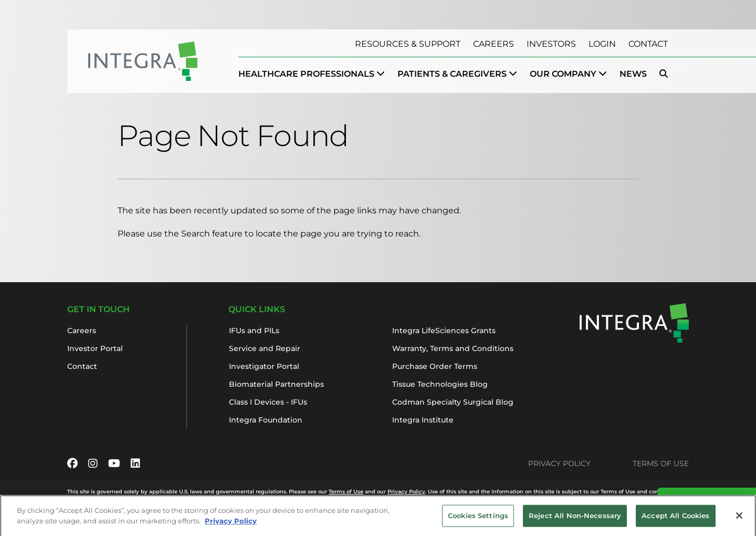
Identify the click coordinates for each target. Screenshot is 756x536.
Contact (648, 44)
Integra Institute (423, 420)
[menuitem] (312, 74)
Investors (551, 44)
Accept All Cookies (675, 519)
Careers (493, 44)
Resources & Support (408, 44)
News (633, 74)
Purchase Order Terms (435, 366)
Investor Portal (95, 348)
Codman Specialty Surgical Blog (453, 402)
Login (602, 44)
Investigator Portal (264, 366)
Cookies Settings (478, 519)
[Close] (739, 519)
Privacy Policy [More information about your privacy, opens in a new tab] (231, 524)
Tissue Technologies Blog (440, 384)
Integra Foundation (266, 420)
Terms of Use (661, 463)
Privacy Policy (559, 463)
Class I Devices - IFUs (268, 402)
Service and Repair (265, 348)
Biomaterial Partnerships (276, 384)
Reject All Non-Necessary (575, 519)
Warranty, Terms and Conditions (453, 348)
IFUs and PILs (254, 331)
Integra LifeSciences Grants (444, 331)
